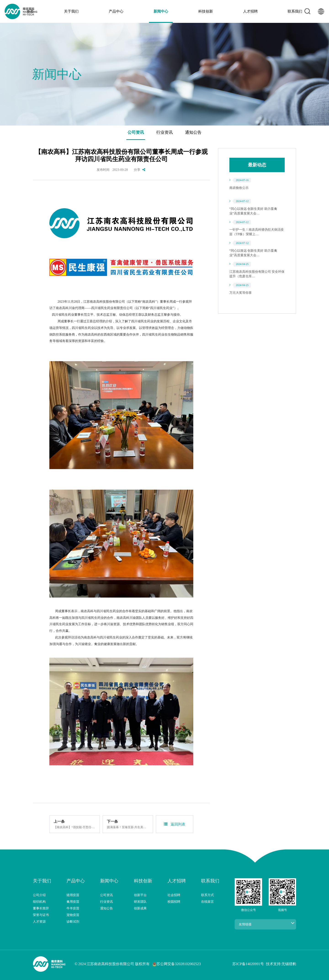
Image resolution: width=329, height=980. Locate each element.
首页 (72, 11)
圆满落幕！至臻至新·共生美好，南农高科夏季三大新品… (128, 827)
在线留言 (207, 902)
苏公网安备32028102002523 (176, 964)
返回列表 (175, 824)
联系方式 (207, 895)
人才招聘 (223, 11)
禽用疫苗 (73, 902)
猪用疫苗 (73, 895)
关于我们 (99, 11)
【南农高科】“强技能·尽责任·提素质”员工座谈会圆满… (75, 827)
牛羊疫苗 (73, 908)
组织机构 (39, 902)
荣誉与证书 (41, 915)
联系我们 (253, 11)
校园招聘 (174, 902)
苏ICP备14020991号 (248, 964)
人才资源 (39, 921)
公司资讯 (136, 132)
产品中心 (130, 11)
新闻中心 (161, 11)
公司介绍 (39, 895)
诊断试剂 (73, 921)
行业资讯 (164, 132)
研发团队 (140, 902)
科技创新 (192, 11)
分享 (139, 170)
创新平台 (140, 895)
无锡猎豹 (289, 964)
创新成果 (140, 908)
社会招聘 (174, 895)
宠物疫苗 (73, 915)
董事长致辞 (41, 908)
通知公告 (193, 132)
